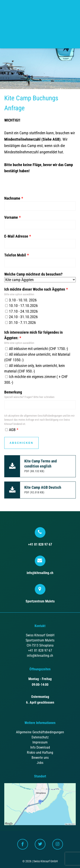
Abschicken (21, 443)
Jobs (40, 763)
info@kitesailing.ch (40, 565)
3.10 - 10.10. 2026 (21, 300)
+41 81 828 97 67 (40, 537)
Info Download (40, 747)
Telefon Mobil (15, 255)
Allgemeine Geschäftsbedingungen (40, 732)
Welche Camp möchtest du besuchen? (33, 274)
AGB (10, 430)
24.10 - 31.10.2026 (21, 317)
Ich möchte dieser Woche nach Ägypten (35, 289)
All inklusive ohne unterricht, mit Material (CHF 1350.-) (37, 357)
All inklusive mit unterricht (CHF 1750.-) (37, 349)
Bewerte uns (40, 758)
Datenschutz (40, 737)
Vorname (11, 217)
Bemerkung (13, 392)
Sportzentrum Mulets (40, 594)
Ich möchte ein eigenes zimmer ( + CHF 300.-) (36, 379)
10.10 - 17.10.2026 (21, 306)
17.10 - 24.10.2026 (21, 311)
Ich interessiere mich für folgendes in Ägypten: (33, 335)
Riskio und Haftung (40, 752)
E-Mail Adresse (16, 236)
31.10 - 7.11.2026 (20, 323)
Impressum (40, 742)
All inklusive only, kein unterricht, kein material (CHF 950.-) (35, 368)
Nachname (12, 198)
